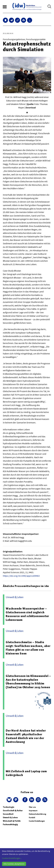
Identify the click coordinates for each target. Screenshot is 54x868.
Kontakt (32, 818)
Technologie (9, 807)
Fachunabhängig (10, 824)
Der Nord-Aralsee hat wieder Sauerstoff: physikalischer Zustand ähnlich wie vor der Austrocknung (26, 736)
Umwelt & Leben (10, 818)
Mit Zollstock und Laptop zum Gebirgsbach (26, 773)
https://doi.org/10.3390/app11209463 (21, 576)
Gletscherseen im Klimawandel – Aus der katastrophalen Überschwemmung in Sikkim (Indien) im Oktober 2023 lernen (28, 682)
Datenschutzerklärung (37, 814)
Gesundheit (8, 814)
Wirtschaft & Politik (12, 821)
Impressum (33, 811)
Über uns (32, 807)
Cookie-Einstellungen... (12, 858)
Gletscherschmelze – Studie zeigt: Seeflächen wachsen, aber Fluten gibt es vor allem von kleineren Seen (28, 648)
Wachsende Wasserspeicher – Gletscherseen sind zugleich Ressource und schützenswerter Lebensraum (27, 614)
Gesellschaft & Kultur (13, 811)
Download (31, 108)
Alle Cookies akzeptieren (14, 864)
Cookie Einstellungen (37, 821)
